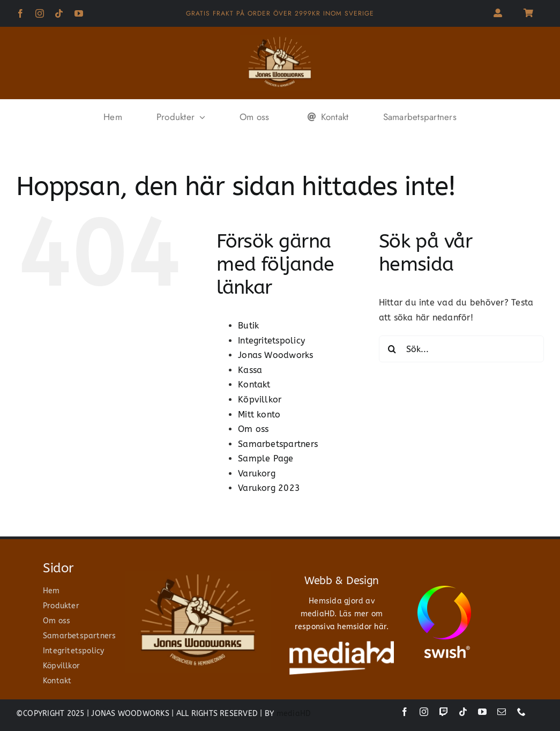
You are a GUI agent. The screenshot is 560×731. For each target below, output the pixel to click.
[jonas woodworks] (280, 39)
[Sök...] (461, 349)
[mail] (502, 712)
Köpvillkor (260, 400)
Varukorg (257, 473)
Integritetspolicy (271, 341)
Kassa (250, 370)
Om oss (253, 429)
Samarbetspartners (278, 444)
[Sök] (392, 349)
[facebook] (20, 13)
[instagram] (40, 13)
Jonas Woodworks (276, 355)
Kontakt (254, 385)
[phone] (521, 712)
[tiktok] (59, 13)
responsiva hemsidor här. (342, 627)
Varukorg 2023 (269, 488)
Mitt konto (259, 415)
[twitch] (444, 712)
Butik (248, 326)
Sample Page (266, 458)
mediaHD (294, 714)
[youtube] (79, 13)
